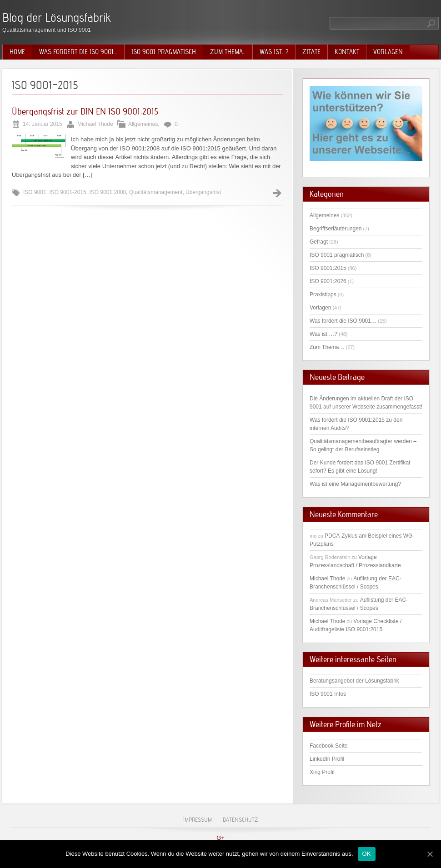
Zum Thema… (327, 347)
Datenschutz (240, 820)
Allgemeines (143, 124)
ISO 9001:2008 (108, 192)
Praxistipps (323, 294)
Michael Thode (328, 579)
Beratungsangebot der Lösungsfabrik (354, 681)
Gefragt (319, 242)
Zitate (311, 52)
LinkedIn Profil (327, 759)
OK (367, 854)
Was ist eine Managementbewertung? (355, 484)
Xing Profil (322, 772)
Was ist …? (323, 334)
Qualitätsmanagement (156, 192)
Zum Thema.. (228, 52)
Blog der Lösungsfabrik (57, 17)
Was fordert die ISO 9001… (78, 52)
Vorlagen (388, 52)
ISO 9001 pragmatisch (164, 52)
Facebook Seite (328, 746)
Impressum (198, 820)
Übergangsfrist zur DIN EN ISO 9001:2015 (85, 111)
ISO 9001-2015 (68, 192)
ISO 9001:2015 (328, 268)
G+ (220, 838)
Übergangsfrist (203, 192)
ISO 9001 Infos (328, 694)
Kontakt (347, 52)
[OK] (430, 854)
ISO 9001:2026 (328, 281)
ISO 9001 (35, 192)
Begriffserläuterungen (336, 229)
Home (17, 52)
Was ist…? (274, 52)
